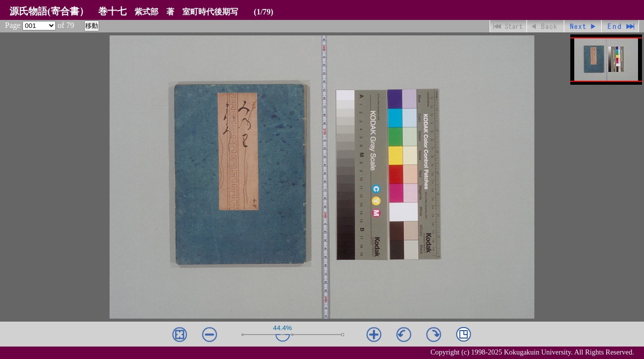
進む (583, 26)
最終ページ (620, 26)
